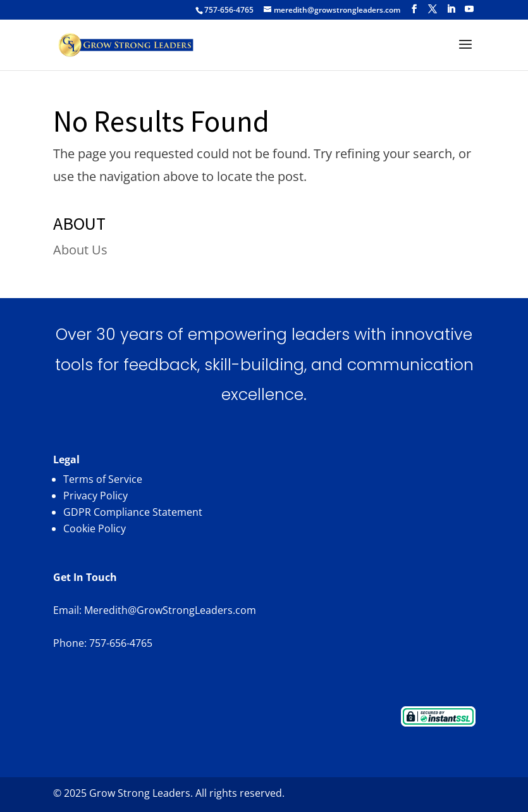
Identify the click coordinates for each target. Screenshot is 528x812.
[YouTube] (469, 9)
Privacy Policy (95, 496)
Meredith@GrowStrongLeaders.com (170, 610)
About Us (80, 250)
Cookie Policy (95, 528)
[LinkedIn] (451, 9)
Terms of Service (103, 479)
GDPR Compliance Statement (133, 512)
